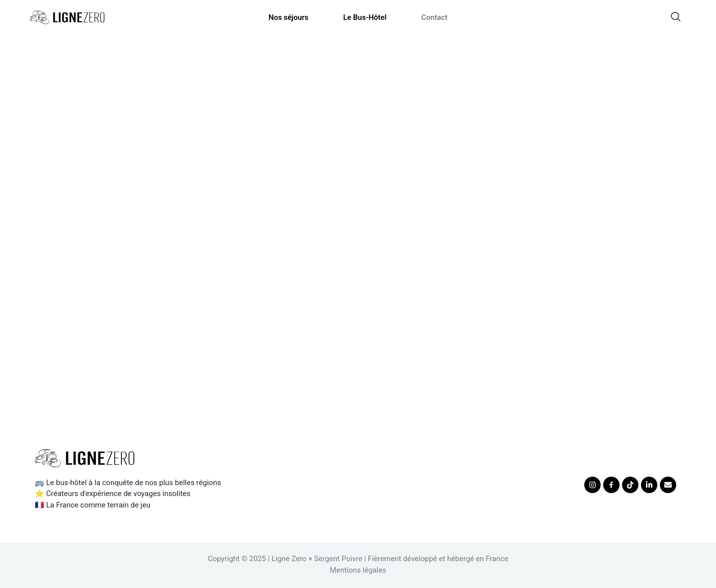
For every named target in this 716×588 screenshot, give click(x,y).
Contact (434, 17)
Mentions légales (358, 570)
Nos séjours (288, 17)
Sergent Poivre (338, 559)
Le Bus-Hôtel (365, 17)
